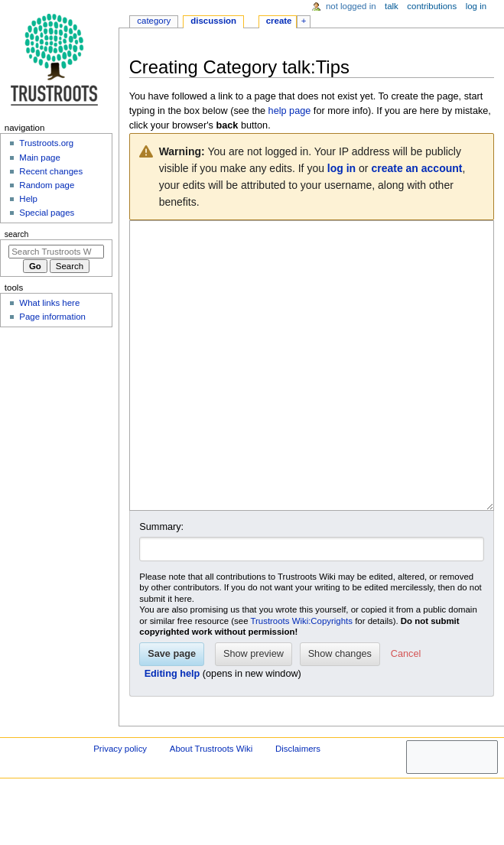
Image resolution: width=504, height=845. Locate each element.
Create (279, 21)
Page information (52, 317)
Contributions (432, 6)
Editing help (172, 731)
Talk (392, 6)
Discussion (213, 21)
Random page (47, 185)
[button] (406, 712)
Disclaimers (298, 806)
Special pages (47, 213)
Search (17, 234)
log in (341, 168)
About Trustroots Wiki (211, 806)
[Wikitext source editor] (312, 394)
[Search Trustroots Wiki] (56, 252)
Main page (40, 158)
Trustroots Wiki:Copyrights (301, 678)
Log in (476, 6)
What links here (49, 303)
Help (28, 199)
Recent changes (51, 171)
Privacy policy (120, 806)
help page (290, 111)
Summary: (161, 584)
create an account (416, 168)
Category (154, 21)
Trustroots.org (46, 143)
